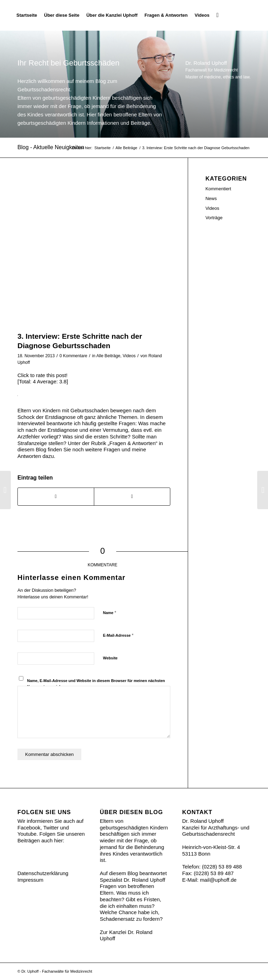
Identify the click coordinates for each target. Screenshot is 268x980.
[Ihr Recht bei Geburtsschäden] (250, 15)
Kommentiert (218, 189)
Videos (129, 356)
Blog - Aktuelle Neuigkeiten (51, 147)
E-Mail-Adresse (118, 635)
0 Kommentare (73, 356)
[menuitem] (27, 15)
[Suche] (217, 15)
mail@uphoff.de (218, 880)
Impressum (30, 880)
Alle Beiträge (108, 356)
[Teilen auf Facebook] (56, 497)
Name (110, 612)
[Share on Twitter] (132, 497)
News (211, 198)
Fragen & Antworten (132, 443)
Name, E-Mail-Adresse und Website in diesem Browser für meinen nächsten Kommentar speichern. (96, 684)
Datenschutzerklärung (43, 873)
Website (110, 658)
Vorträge (214, 218)
